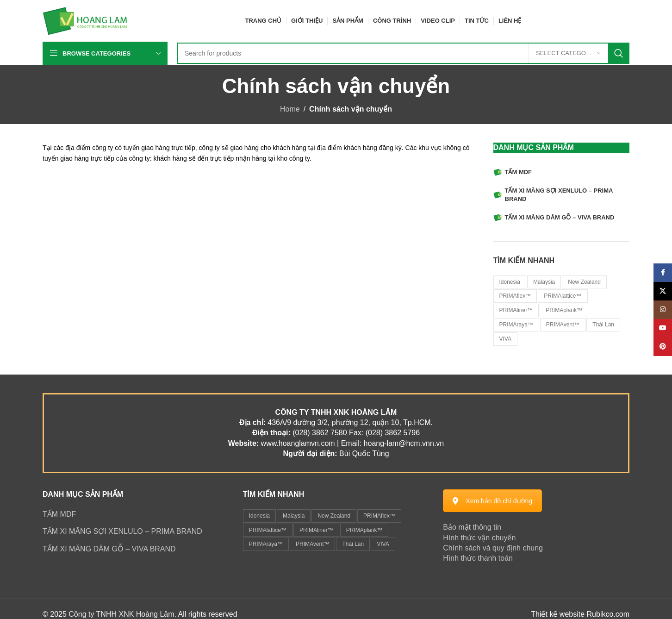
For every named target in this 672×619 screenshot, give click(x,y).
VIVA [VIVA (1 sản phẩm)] (505, 339)
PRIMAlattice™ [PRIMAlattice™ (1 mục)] (268, 530)
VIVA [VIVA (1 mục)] (383, 544)
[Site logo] (85, 20)
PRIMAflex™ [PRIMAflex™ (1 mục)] (379, 516)
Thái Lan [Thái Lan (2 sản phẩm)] (603, 325)
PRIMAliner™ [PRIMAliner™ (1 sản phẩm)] (516, 310)
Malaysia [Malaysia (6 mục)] (294, 516)
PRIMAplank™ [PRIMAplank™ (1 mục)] (364, 530)
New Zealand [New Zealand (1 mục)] (334, 516)
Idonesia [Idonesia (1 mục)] (259, 516)
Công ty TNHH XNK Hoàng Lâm (121, 614)
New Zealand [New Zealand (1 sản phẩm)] (584, 282)
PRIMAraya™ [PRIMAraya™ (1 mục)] (266, 544)
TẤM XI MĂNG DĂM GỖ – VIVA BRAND (109, 549)
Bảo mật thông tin (472, 527)
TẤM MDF (59, 514)
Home (290, 109)
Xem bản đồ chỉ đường (492, 501)
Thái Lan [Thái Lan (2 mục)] (353, 544)
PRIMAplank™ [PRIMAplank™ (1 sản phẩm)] (564, 310)
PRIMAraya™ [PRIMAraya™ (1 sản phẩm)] (516, 325)
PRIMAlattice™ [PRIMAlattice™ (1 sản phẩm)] (563, 296)
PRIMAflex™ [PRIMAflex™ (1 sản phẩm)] (515, 296)
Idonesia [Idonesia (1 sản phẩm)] (510, 282)
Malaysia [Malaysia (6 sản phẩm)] (544, 282)
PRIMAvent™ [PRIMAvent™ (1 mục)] (312, 544)
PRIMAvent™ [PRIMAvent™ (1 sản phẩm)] (563, 325)
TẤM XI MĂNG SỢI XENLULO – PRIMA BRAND (122, 531)
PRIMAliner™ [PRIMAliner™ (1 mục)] (316, 530)
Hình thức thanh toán (478, 558)
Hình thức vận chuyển (479, 538)
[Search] (403, 53)
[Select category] (568, 53)
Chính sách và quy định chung (493, 548)
